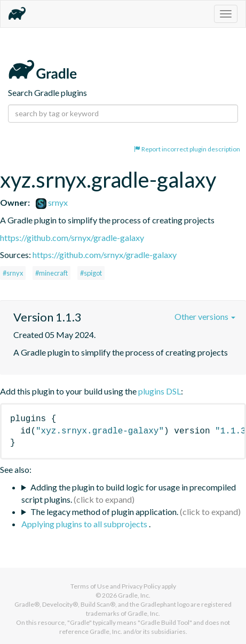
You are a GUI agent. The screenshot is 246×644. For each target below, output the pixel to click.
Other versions (205, 316)
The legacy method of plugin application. (104, 512)
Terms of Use (90, 586)
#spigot (91, 273)
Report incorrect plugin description (187, 149)
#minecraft (51, 273)
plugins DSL (160, 391)
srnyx (52, 202)
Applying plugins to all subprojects (85, 524)
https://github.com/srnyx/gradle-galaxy (72, 238)
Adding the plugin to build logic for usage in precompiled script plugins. (129, 493)
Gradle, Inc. (134, 595)
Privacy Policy (141, 586)
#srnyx (13, 273)
